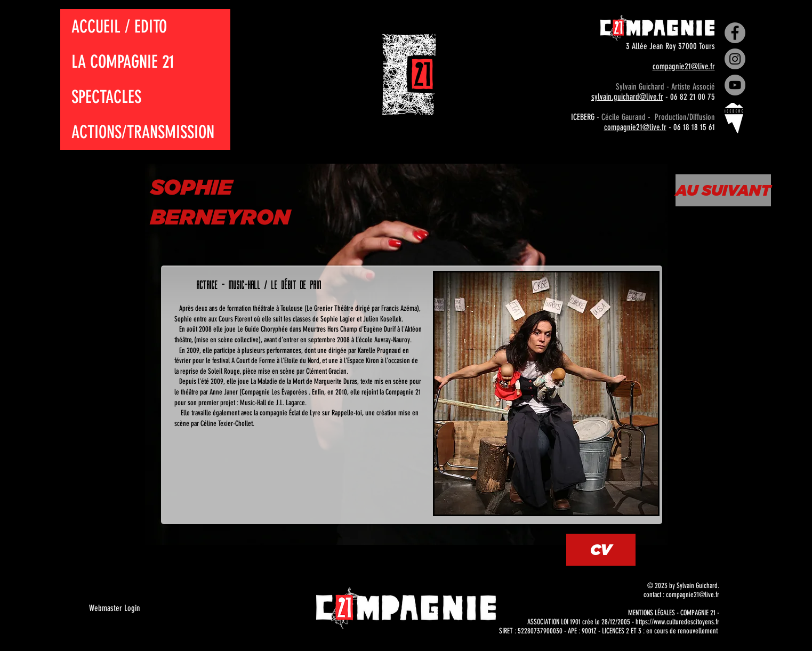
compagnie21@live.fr (684, 66)
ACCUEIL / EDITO (119, 26)
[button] (546, 393)
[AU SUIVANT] (723, 190)
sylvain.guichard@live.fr (627, 97)
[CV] (601, 550)
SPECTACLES (106, 97)
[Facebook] (735, 33)
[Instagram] (735, 59)
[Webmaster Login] (115, 608)
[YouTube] (735, 85)
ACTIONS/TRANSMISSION (143, 132)
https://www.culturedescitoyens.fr (677, 622)
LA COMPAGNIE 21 (123, 62)
